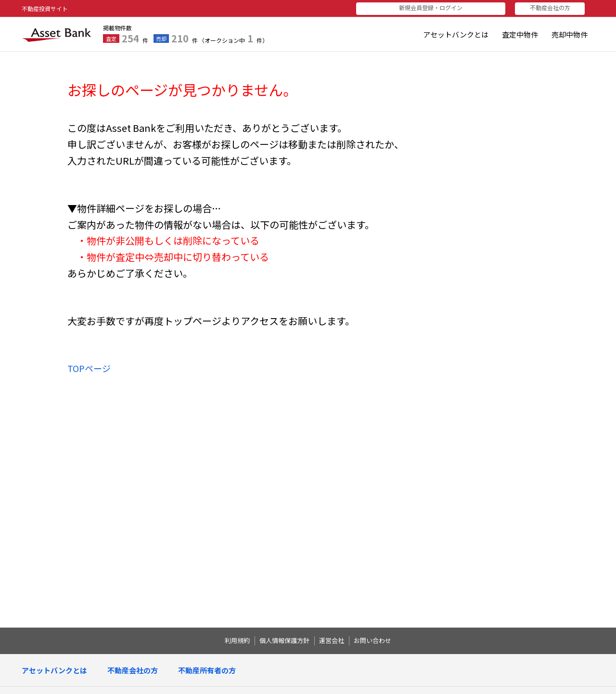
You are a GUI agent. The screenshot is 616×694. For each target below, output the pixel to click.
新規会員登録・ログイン (454, 7)
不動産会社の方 (555, 7)
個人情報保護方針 (284, 641)
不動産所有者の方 (207, 670)
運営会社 (332, 641)
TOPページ (89, 368)
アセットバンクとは (456, 34)
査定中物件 (520, 34)
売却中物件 (570, 34)
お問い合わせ (372, 641)
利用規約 (237, 641)
